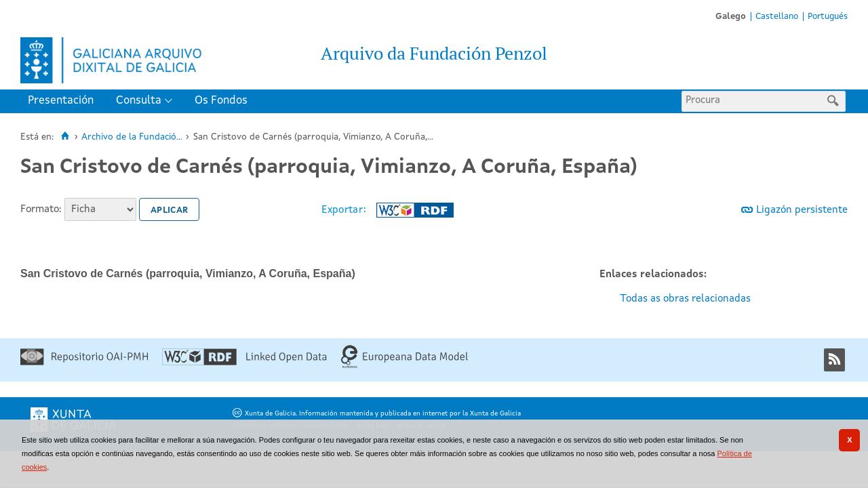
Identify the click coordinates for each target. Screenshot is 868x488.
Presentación (61, 101)
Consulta (139, 101)
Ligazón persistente (802, 210)
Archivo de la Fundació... (132, 137)
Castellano (777, 17)
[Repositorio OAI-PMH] (84, 363)
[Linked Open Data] (244, 363)
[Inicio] (65, 136)
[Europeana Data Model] (405, 366)
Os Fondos (221, 101)
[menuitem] (64, 101)
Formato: (41, 210)
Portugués (828, 17)
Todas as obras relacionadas (685, 299)
